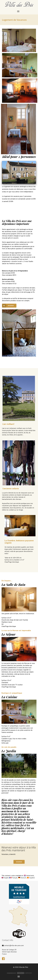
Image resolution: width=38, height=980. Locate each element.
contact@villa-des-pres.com (13, 945)
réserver (11, 306)
